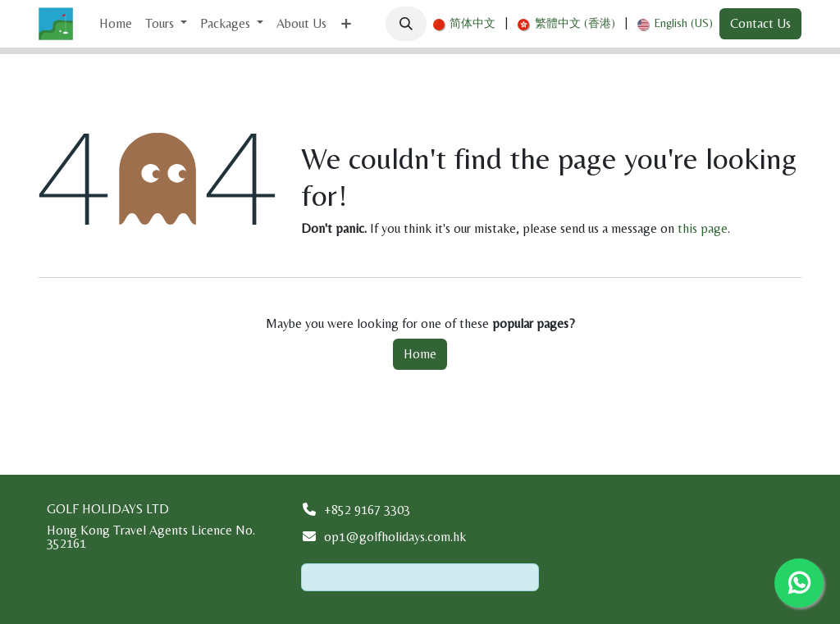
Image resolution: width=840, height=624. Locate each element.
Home (420, 354)
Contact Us (760, 23)
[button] (406, 24)
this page (703, 228)
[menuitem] (116, 24)
